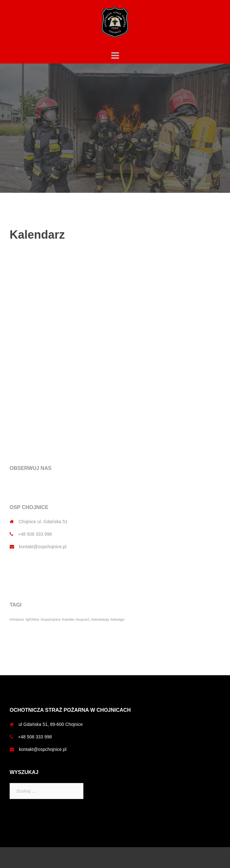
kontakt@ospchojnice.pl (43, 547)
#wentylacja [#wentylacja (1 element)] (100, 619)
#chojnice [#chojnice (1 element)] (17, 619)
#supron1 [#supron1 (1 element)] (83, 619)
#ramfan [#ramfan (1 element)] (68, 619)
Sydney (95, 857)
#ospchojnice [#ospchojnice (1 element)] (51, 619)
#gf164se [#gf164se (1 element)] (32, 619)
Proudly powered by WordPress (36, 857)
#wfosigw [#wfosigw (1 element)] (117, 619)
